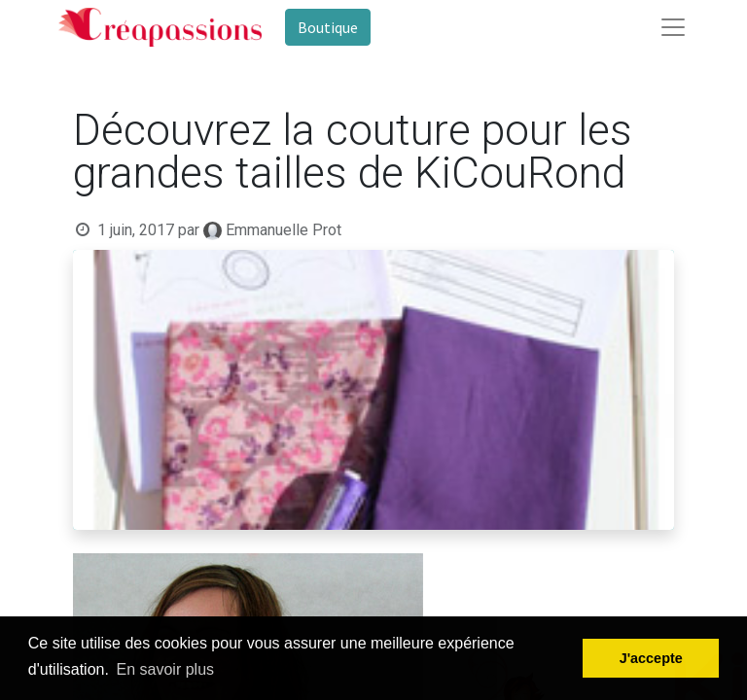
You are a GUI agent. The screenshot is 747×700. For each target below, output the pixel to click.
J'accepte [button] (651, 658)
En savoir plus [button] (166, 669)
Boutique (328, 27)
